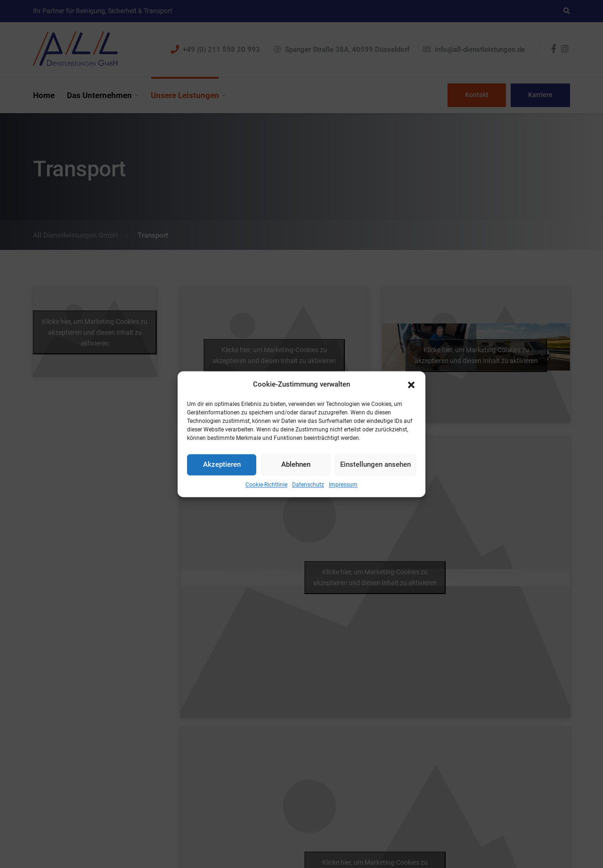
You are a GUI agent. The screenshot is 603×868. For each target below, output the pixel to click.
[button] (411, 384)
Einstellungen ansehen (375, 465)
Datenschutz (308, 485)
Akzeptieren (222, 465)
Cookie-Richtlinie (266, 485)
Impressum (343, 485)
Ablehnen (296, 465)
